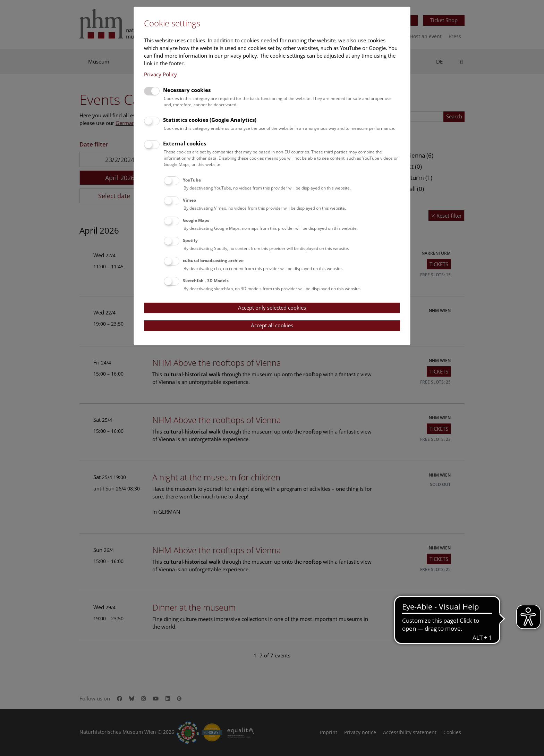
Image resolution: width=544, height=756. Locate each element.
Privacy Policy (160, 74)
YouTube (192, 180)
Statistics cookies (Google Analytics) (210, 120)
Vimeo (189, 200)
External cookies (185, 143)
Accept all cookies (272, 325)
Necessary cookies (187, 90)
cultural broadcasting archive (213, 261)
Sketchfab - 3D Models (206, 281)
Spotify (190, 240)
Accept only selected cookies (272, 308)
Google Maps (196, 220)
